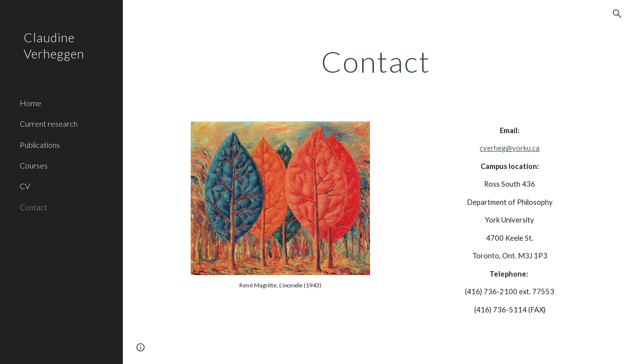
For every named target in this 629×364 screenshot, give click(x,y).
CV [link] (25, 186)
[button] (617, 14)
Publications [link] (40, 145)
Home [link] (30, 103)
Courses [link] (34, 165)
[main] (376, 61)
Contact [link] (33, 207)
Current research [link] (49, 124)
